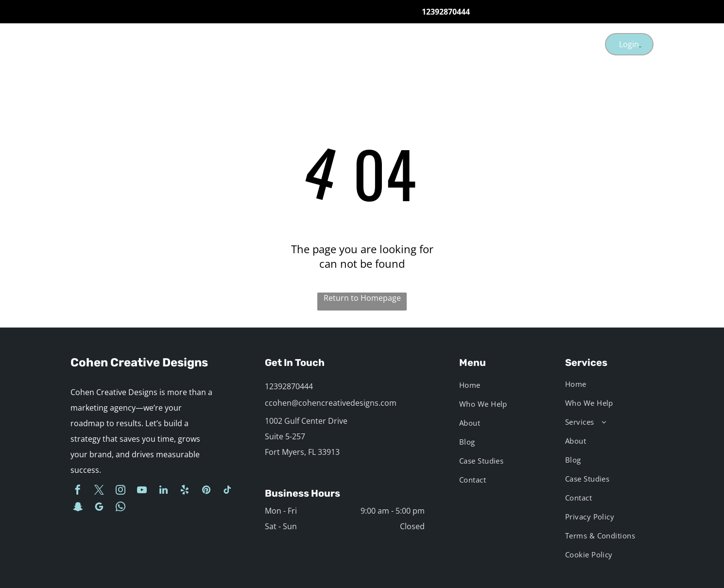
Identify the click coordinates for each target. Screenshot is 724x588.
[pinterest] (206, 491)
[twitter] (99, 491)
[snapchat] (78, 508)
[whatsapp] (121, 508)
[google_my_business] (99, 508)
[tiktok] (227, 491)
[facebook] (78, 491)
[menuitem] (283, 44)
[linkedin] (163, 491)
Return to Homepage (362, 298)
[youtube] (142, 491)
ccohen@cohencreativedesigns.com (331, 403)
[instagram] (121, 491)
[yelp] (185, 491)
